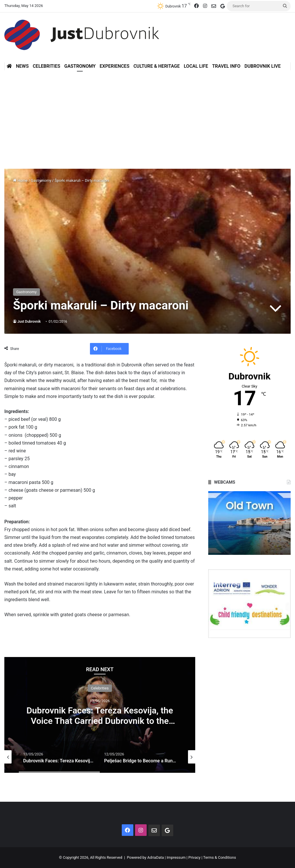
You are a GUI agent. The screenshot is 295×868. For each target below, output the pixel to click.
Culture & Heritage (156, 66)
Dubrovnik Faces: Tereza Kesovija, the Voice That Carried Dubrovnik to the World (100, 721)
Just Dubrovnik (29, 322)
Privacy (194, 857)
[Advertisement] (147, 120)
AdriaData (155, 857)
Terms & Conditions (220, 857)
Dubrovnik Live (262, 66)
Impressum (176, 857)
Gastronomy (80, 66)
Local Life (196, 66)
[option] (100, 715)
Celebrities (46, 66)
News (22, 66)
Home (20, 180)
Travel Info (226, 66)
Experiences (115, 66)
